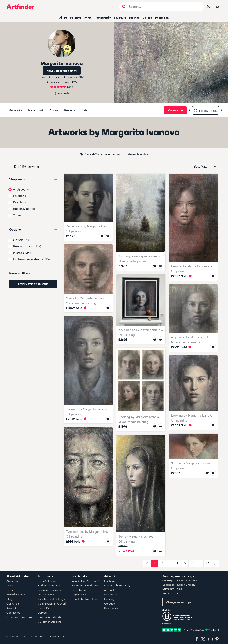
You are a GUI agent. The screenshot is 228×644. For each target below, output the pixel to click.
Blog (9, 599)
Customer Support (49, 622)
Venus (17, 215)
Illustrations (111, 608)
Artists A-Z (13, 608)
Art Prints (110, 590)
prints (88, 18)
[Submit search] (124, 7)
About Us (12, 581)
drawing (134, 18)
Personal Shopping (49, 590)
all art (63, 18)
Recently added (24, 209)
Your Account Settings (51, 599)
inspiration (162, 18)
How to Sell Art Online (85, 599)
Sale (84, 110)
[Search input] (164, 7)
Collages (109, 604)
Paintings (19, 196)
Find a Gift (44, 608)
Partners (12, 590)
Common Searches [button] (19, 617)
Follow (205, 111)
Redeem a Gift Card (50, 586)
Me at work (36, 110)
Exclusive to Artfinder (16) (31, 259)
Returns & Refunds (49, 617)
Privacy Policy (57, 636)
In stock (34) (22, 253)
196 (74, 82)
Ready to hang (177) (27, 246)
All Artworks (21, 190)
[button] (33, 179)
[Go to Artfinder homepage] (20, 7)
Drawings (19, 202)
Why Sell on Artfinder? (85, 581)
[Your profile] (208, 7)
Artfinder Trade (16, 595)
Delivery (43, 613)
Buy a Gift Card (47, 581)
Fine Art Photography (117, 586)
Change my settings (179, 602)
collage (147, 18)
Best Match (205, 167)
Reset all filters (20, 273)
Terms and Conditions (85, 586)
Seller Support (80, 590)
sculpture (120, 18)
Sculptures (111, 595)
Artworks (16, 110)
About (54, 110)
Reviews (70, 110)
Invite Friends (46, 595)
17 (207, 563)
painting (75, 18)
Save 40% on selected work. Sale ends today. (114, 154)
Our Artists (13, 604)
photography (103, 18)
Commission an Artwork (52, 604)
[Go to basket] (217, 7)
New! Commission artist (62, 71)
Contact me (175, 110)
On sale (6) (21, 240)
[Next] (215, 563)
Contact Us (13, 613)
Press (10, 586)
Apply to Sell (79, 595)
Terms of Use (37, 636)
